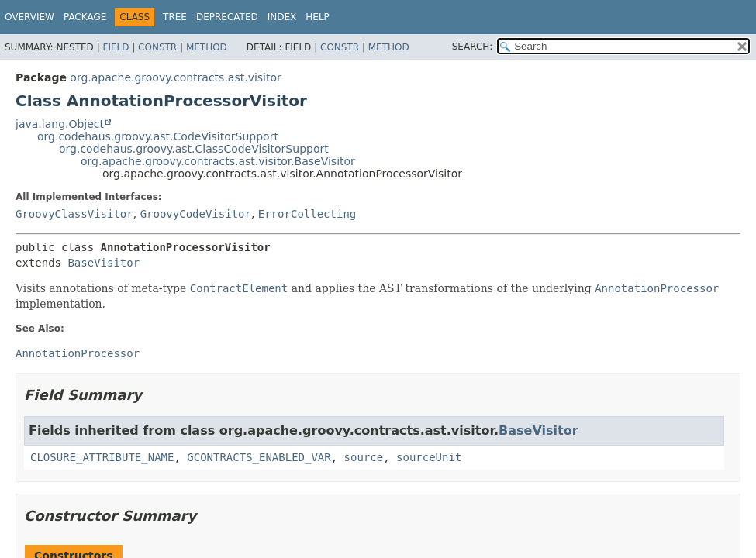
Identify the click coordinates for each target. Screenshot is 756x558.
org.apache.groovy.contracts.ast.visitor (175, 77)
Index (282, 17)
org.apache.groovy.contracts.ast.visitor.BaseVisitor (218, 161)
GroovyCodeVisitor (196, 214)
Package (85, 17)
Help (318, 17)
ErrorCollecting (307, 214)
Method (207, 47)
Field (116, 47)
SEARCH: (473, 46)
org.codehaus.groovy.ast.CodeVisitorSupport (158, 136)
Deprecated (227, 17)
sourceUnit (429, 457)
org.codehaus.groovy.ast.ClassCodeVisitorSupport (194, 149)
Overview (29, 17)
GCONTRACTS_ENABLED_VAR (259, 457)
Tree (175, 17)
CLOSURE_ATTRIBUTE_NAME (102, 457)
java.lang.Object (60, 124)
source (364, 457)
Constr (157, 47)
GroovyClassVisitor (74, 214)
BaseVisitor (104, 263)
